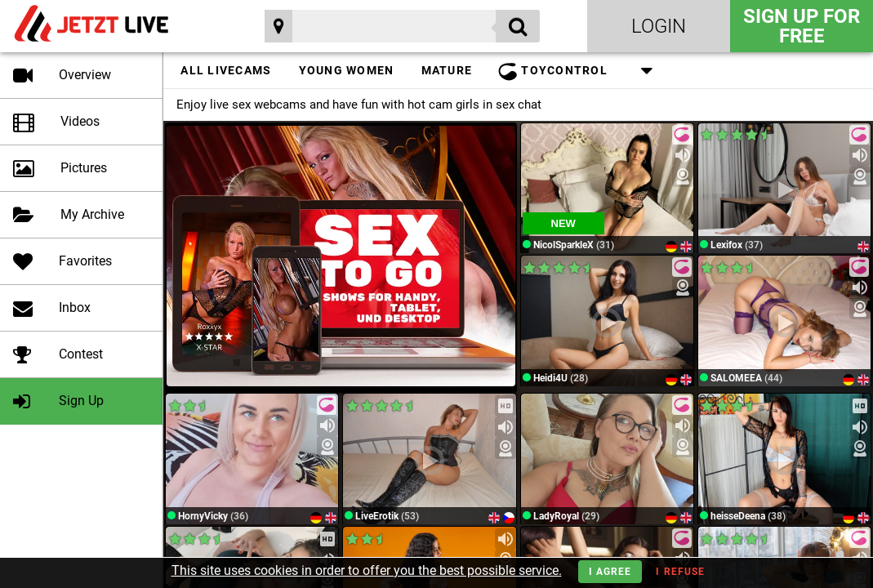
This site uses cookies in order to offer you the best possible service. (367, 570)
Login (659, 26)
